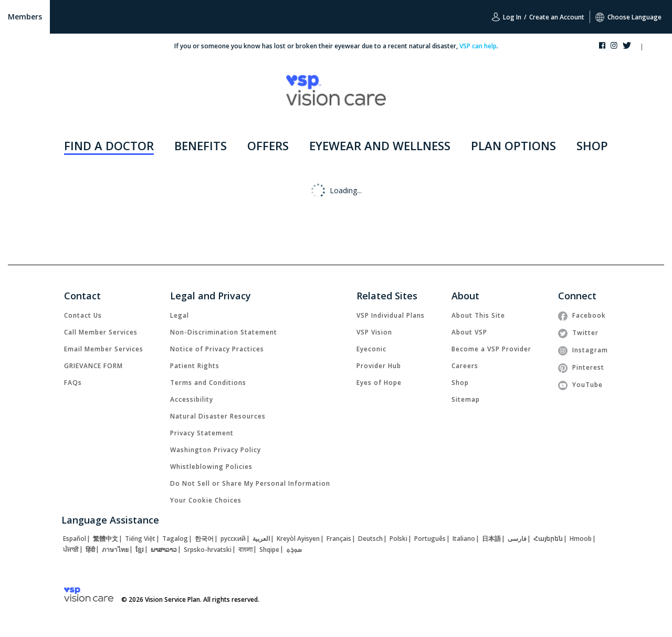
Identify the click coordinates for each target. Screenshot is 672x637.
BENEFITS (201, 145)
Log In (506, 17)
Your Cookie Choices (206, 500)
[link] (83, 315)
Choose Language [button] (628, 17)
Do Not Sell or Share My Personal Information (250, 483)
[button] (652, 48)
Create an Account (557, 17)
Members (25, 17)
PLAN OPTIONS (513, 145)
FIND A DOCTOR (109, 145)
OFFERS (268, 145)
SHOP (592, 145)
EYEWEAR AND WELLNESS (380, 145)
